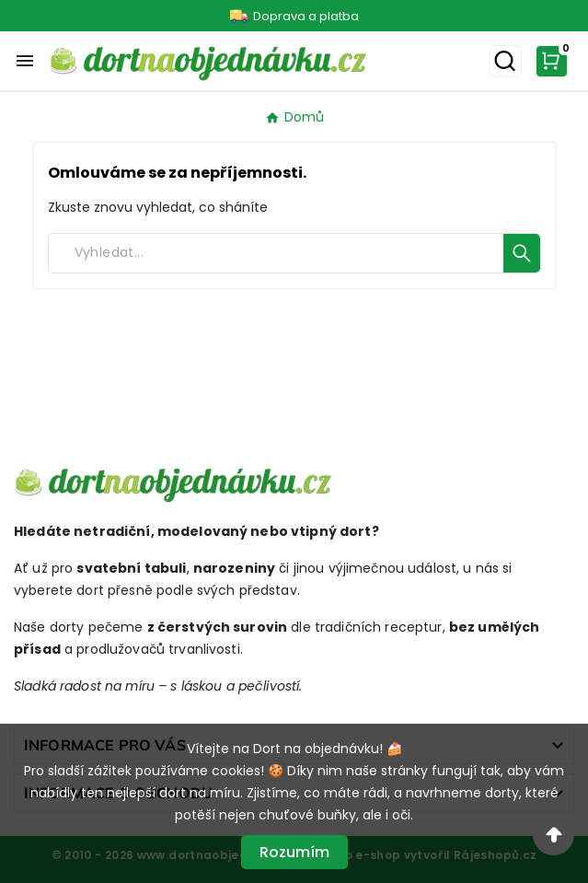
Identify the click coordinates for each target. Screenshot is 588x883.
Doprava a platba (306, 16)
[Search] (276, 253)
